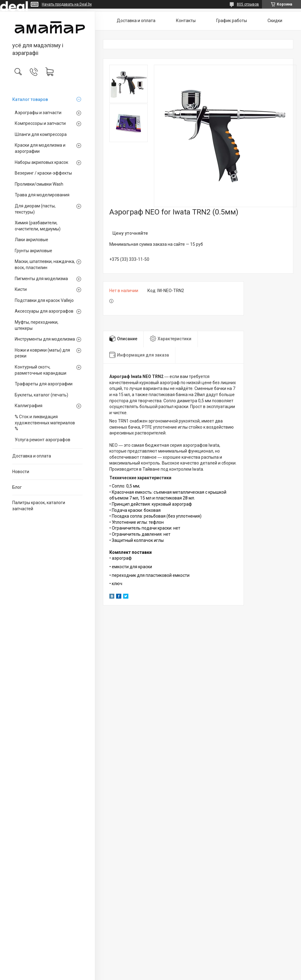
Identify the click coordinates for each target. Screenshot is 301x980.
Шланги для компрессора (41, 134)
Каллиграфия (29, 406)
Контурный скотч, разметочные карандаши (41, 370)
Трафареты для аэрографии (44, 384)
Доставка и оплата (32, 456)
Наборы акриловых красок (41, 162)
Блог (17, 487)
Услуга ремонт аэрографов (43, 440)
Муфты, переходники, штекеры (37, 325)
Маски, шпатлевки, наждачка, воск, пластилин (45, 264)
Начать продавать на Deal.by (67, 4)
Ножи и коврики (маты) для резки (42, 353)
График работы (232, 21)
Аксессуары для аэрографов (44, 311)
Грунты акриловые (33, 251)
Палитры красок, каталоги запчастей (39, 506)
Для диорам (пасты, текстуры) (35, 209)
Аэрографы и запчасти (38, 113)
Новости (21, 472)
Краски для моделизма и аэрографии (40, 148)
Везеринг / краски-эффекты (43, 173)
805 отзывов (248, 4)
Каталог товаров (30, 99)
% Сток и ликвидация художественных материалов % (45, 423)
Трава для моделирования (42, 195)
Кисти (21, 289)
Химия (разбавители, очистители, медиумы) (38, 226)
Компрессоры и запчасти (40, 123)
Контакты (186, 21)
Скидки (275, 21)
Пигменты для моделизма (41, 279)
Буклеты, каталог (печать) (41, 395)
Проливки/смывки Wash (39, 184)
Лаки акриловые (31, 240)
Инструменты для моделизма (45, 339)
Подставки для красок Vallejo (44, 300)
